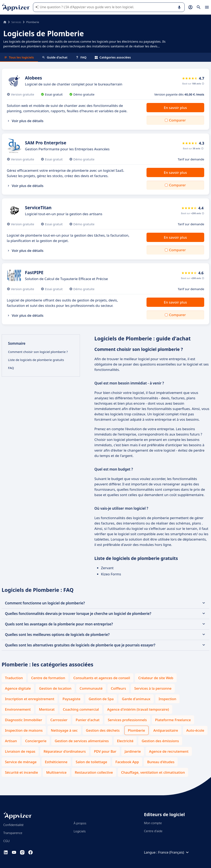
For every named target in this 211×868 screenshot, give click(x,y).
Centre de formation (48, 678)
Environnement (18, 709)
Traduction (14, 678)
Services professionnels (127, 720)
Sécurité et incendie (21, 772)
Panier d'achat (88, 720)
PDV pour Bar (105, 751)
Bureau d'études (161, 762)
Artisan (11, 741)
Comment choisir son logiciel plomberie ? (38, 352)
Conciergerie (36, 741)
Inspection (168, 699)
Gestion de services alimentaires (82, 741)
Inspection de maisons (24, 730)
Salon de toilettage (91, 762)
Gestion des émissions (160, 741)
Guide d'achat (55, 57)
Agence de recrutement (169, 751)
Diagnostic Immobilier (23, 720)
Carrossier (59, 720)
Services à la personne (153, 688)
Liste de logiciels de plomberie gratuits (36, 360)
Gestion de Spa (101, 699)
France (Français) (174, 852)
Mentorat (47, 709)
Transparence (13, 833)
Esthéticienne (56, 762)
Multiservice (56, 772)
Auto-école (195, 730)
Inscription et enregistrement (30, 699)
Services (16, 22)
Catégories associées (113, 57)
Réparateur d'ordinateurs (65, 751)
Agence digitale (18, 688)
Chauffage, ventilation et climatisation (153, 772)
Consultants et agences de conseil (102, 678)
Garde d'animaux (136, 699)
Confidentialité (13, 825)
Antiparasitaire (166, 730)
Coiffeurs (118, 688)
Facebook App (127, 762)
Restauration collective (94, 772)
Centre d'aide (153, 831)
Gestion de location (55, 688)
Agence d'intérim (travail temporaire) (138, 709)
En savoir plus (175, 108)
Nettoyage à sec (64, 730)
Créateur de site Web (156, 678)
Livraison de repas (20, 751)
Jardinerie (133, 751)
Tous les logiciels (19, 57)
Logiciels (80, 831)
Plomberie (137, 730)
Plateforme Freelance (173, 720)
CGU (6, 841)
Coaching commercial (81, 709)
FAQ (81, 57)
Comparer (177, 120)
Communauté (91, 688)
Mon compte (153, 823)
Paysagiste (71, 699)
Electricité (125, 741)
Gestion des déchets (103, 730)
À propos (80, 823)
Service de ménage (21, 762)
